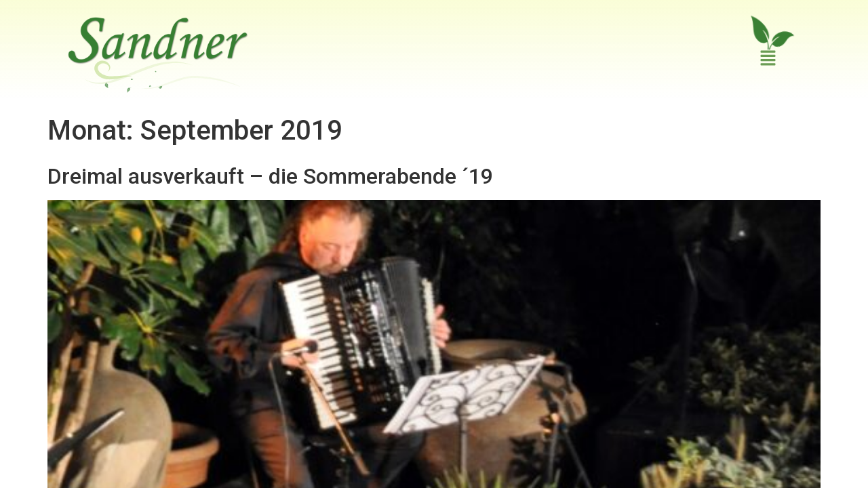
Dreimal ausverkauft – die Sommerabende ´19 (270, 145)
